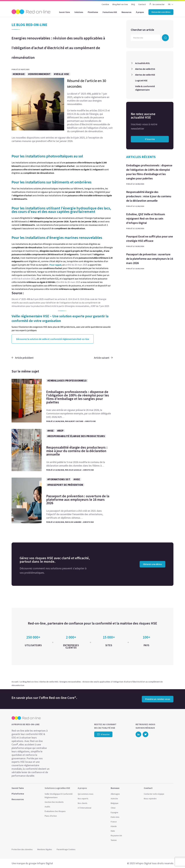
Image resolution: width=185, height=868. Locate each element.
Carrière (105, 4)
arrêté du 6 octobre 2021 (24, 279)
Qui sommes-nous (86, 794)
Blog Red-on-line (120, 4)
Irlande (114, 826)
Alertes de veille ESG (145, 69)
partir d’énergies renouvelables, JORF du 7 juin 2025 (84, 306)
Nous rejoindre (150, 799)
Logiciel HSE (141, 80)
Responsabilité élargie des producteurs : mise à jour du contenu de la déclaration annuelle (149, 196)
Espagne (114, 812)
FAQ (133, 4)
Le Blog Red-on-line (29, 682)
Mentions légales (45, 849)
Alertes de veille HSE (145, 75)
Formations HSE (110, 12)
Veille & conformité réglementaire (145, 88)
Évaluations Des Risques (55, 811)
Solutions (79, 12)
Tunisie (114, 840)
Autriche (114, 799)
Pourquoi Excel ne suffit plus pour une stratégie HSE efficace (150, 239)
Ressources (126, 12)
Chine (113, 808)
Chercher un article (142, 30)
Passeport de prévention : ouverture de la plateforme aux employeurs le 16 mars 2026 (150, 259)
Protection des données (22, 849)
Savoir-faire (64, 12)
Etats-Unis (115, 817)
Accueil (15, 682)
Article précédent (23, 358)
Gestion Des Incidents (54, 802)
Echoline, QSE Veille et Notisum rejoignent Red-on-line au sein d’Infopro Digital (146, 218)
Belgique (115, 803)
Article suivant (103, 358)
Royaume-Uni (116, 836)
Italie (113, 831)
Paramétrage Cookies (66, 849)
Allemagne (115, 794)
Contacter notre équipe (154, 794)
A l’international (84, 808)
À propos (140, 12)
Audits (47, 807)
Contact (142, 4)
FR (169, 4)
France (114, 822)
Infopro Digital (45, 863)
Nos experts (83, 799)
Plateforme (93, 12)
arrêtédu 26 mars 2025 (69, 282)
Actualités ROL (143, 63)
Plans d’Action (51, 816)
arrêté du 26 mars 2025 (76, 265)
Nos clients (83, 803)
